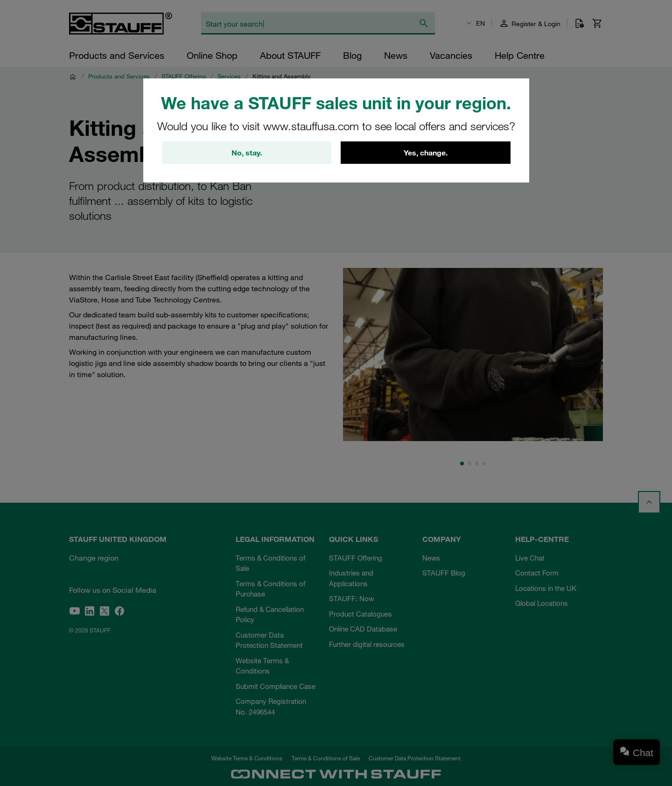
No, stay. (247, 153)
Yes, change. (426, 153)
